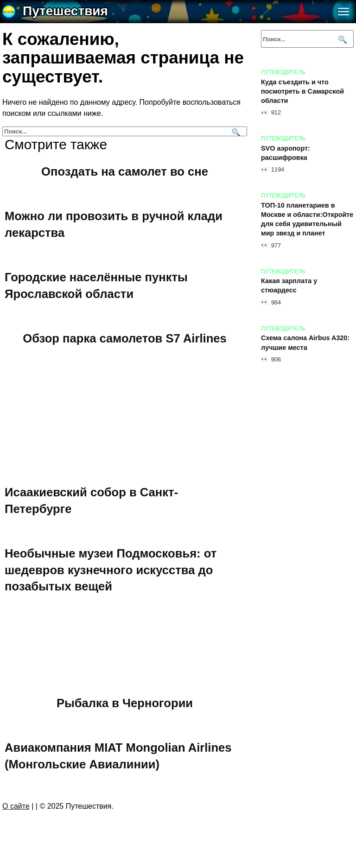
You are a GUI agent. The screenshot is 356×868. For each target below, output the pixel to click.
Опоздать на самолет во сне (125, 171)
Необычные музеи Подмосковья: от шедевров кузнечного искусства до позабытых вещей (111, 570)
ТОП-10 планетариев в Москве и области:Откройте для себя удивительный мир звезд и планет (307, 219)
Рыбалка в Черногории (125, 703)
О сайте (16, 806)
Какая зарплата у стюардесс (289, 286)
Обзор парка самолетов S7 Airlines (125, 338)
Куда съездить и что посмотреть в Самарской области (302, 91)
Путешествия (65, 11)
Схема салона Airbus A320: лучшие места (305, 343)
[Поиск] (235, 131)
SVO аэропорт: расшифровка (286, 153)
